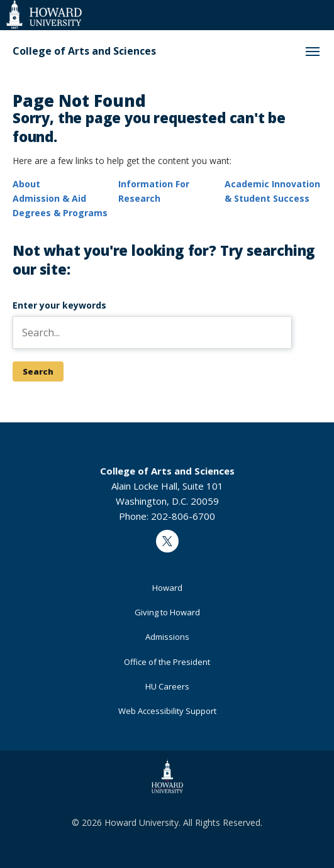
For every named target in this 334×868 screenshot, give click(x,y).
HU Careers (167, 686)
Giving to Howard (167, 612)
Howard (167, 588)
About (26, 184)
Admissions (167, 637)
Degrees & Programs (60, 213)
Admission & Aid (49, 198)
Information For (154, 184)
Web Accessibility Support (167, 711)
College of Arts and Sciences (84, 51)
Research (139, 198)
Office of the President (167, 662)
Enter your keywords (59, 305)
